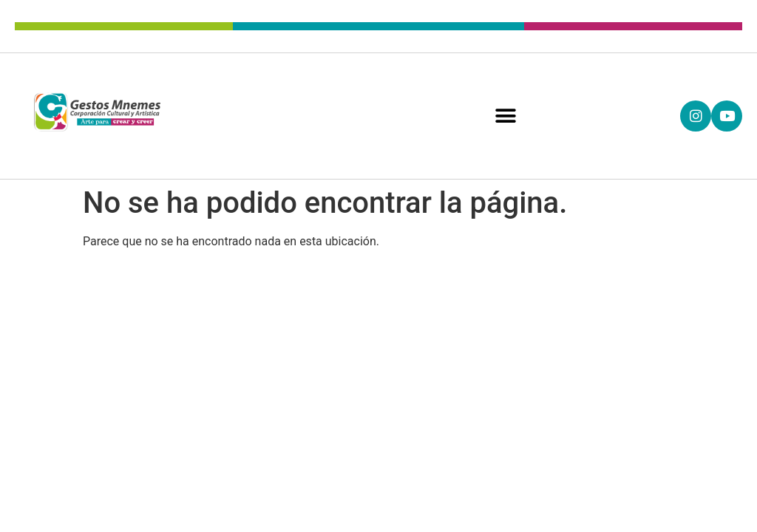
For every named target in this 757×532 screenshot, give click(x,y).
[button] (506, 116)
